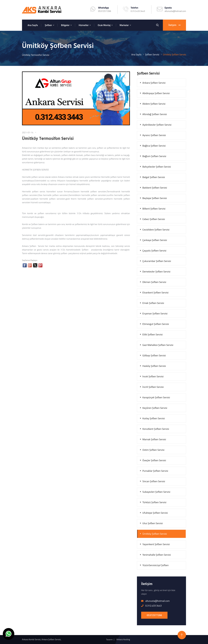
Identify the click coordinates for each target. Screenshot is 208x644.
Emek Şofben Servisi (153, 303)
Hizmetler (84, 25)
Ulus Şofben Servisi (153, 523)
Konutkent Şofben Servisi (156, 429)
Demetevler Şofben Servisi (156, 272)
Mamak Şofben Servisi (154, 439)
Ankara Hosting (123, 639)
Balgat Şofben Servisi (154, 177)
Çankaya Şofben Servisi (155, 240)
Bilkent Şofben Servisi (154, 209)
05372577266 (154, 615)
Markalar (124, 25)
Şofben (48, 25)
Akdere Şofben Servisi (154, 104)
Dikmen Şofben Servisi (154, 282)
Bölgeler (65, 25)
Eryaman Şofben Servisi (155, 313)
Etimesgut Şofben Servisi (156, 324)
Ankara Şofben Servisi (154, 83)
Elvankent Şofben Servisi (155, 292)
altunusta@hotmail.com (175, 11)
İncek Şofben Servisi (153, 376)
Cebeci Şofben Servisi (154, 219)
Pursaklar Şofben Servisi (155, 471)
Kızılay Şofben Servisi (154, 418)
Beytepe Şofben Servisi (155, 198)
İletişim (174, 25)
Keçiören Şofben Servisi (155, 408)
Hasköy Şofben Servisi (154, 366)
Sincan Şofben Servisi (154, 481)
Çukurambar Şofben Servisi (157, 261)
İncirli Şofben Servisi (153, 387)
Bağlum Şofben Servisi (154, 156)
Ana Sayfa (33, 25)
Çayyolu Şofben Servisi (154, 251)
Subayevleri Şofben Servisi (156, 492)
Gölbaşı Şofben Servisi (154, 355)
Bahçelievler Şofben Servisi (157, 167)
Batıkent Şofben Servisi (155, 188)
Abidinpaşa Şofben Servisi (156, 93)
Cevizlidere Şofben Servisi (156, 230)
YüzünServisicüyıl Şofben (156, 565)
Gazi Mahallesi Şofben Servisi (158, 345)
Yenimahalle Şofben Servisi (157, 555)
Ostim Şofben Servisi (153, 450)
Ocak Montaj (104, 25)
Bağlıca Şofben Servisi (154, 146)
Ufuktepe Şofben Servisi (155, 513)
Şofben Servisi (152, 55)
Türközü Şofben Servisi (154, 502)
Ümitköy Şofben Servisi (155, 534)
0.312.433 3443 (138, 11)
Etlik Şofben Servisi (152, 334)
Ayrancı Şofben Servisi (154, 135)
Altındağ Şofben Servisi (155, 114)
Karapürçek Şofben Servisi (156, 397)
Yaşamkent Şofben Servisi (156, 544)
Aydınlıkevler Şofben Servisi (157, 125)
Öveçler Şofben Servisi (154, 460)
